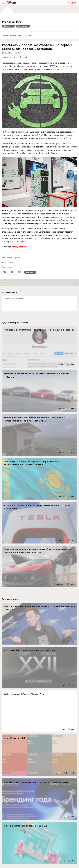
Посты (5, 35)
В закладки (30, 272)
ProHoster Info (12, 22)
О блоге (28, 35)
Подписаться (9, 26)
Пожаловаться (23, 26)
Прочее (17, 258)
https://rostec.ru (19, 247)
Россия (11, 262)
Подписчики (16, 35)
